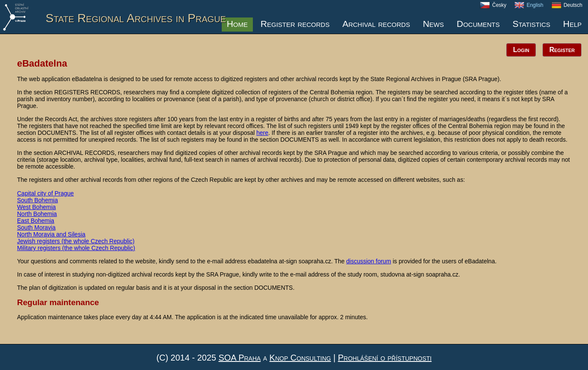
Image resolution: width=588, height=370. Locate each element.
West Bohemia (36, 207)
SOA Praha (239, 358)
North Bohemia (37, 214)
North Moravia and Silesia (51, 234)
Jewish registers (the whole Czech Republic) (76, 241)
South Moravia (36, 227)
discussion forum (369, 261)
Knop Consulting (300, 358)
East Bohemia (36, 221)
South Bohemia (38, 200)
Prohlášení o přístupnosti (385, 358)
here (262, 133)
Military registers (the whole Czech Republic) (76, 248)
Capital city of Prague (45, 193)
